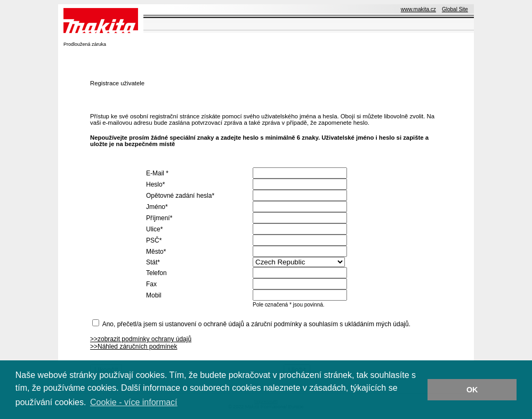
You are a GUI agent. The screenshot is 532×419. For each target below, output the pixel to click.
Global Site (455, 9)
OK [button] (472, 390)
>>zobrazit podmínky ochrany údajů (141, 339)
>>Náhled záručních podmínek (134, 347)
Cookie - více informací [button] (134, 402)
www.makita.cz (418, 9)
